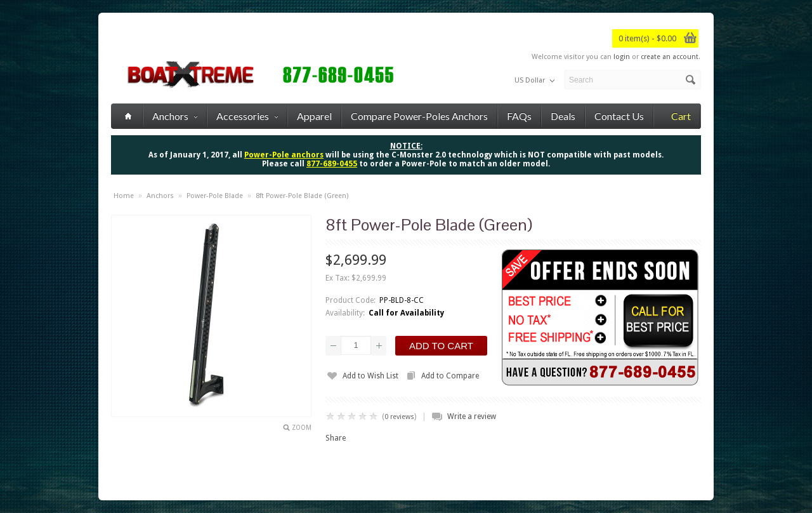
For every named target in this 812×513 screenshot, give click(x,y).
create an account (670, 57)
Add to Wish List (370, 376)
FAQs (519, 116)
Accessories (247, 116)
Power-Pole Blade (215, 196)
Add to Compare (450, 376)
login (622, 57)
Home (124, 196)
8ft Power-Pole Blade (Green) (302, 196)
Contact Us (619, 116)
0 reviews (399, 417)
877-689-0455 (332, 164)
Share (336, 438)
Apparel (314, 116)
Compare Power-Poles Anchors (419, 116)
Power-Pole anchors (284, 155)
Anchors (175, 116)
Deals (563, 116)
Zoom (302, 428)
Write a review (472, 416)
